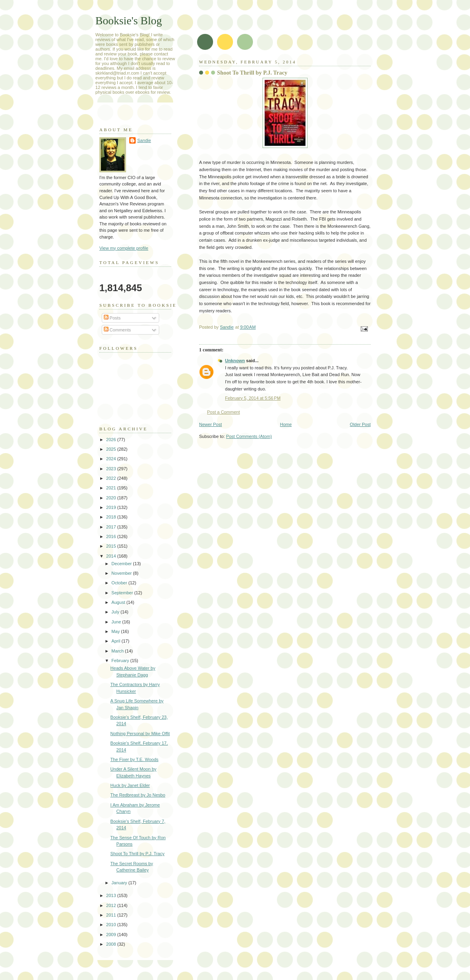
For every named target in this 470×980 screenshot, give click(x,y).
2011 (112, 915)
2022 (112, 478)
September (123, 593)
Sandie (144, 140)
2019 (112, 507)
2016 (112, 536)
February (121, 661)
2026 (112, 440)
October (120, 583)
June (117, 622)
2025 (112, 449)
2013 (112, 895)
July (116, 612)
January (120, 883)
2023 (112, 469)
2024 (112, 459)
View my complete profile (124, 248)
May (116, 631)
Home (286, 424)
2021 (112, 488)
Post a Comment (223, 412)
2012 (112, 905)
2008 (112, 944)
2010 (112, 925)
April (116, 641)
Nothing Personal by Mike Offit (140, 734)
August (119, 602)
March (118, 651)
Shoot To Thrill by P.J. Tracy (138, 854)
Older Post (360, 424)
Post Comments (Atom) (249, 436)
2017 (112, 527)
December (122, 564)
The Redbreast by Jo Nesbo (138, 795)
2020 (112, 498)
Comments (117, 330)
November (122, 573)
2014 (112, 556)
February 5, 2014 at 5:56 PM (253, 398)
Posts (112, 318)
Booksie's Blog (129, 21)
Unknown (235, 361)
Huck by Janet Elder (130, 785)
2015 (112, 546)
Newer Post (210, 424)
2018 (112, 517)
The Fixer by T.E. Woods (135, 759)
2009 (112, 935)
